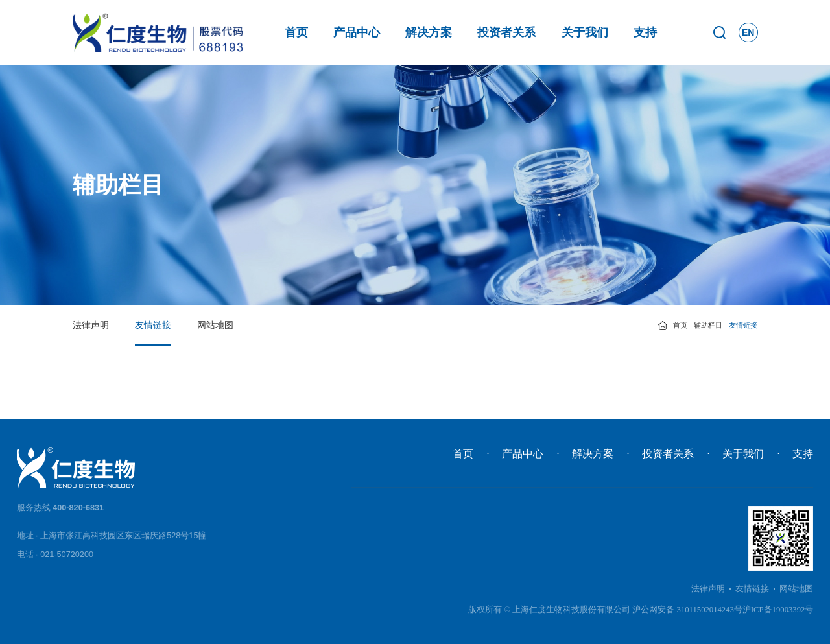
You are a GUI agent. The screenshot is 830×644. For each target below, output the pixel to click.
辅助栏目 (708, 325)
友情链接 (153, 325)
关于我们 (585, 32)
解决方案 (429, 32)
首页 (296, 32)
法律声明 (91, 325)
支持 (645, 32)
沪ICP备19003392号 (778, 610)
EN (748, 32)
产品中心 (357, 32)
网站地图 (215, 325)
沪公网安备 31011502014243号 (687, 610)
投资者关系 (506, 32)
